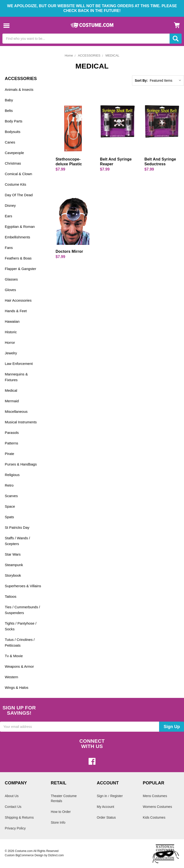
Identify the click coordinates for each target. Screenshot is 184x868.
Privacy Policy (15, 828)
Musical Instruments (21, 422)
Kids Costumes (154, 817)
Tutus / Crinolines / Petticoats (20, 642)
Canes (10, 142)
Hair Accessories (18, 300)
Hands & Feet (16, 311)
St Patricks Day (17, 527)
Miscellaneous (16, 411)
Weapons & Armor (19, 666)
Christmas (13, 163)
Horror (10, 342)
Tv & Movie (14, 656)
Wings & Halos (17, 687)
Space (10, 506)
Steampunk (14, 565)
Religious (12, 475)
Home (69, 55)
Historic (11, 332)
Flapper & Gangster (20, 269)
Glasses (11, 279)
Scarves (11, 496)
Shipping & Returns (19, 817)
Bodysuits (13, 132)
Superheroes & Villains (23, 586)
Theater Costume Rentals (64, 798)
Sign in (102, 796)
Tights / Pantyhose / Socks (21, 626)
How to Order (61, 812)
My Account (105, 807)
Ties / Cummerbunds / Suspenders (22, 610)
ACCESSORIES (89, 55)
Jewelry (11, 353)
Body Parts (14, 121)
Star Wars (13, 554)
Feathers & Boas (18, 258)
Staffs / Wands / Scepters (17, 541)
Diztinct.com (56, 855)
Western (11, 677)
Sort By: (141, 80)
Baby (9, 100)
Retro (9, 485)
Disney (10, 205)
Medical (11, 390)
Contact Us (13, 807)
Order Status (106, 817)
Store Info (58, 822)
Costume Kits (15, 184)
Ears (9, 216)
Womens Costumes (157, 807)
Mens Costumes (155, 796)
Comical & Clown (18, 174)
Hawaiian (12, 321)
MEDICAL (112, 55)
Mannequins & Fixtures (16, 377)
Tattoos (11, 596)
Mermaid (12, 401)
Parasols (12, 433)
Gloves (10, 290)
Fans (9, 248)
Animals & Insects (19, 89)
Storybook (13, 575)
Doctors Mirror (69, 251)
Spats (9, 517)
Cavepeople (14, 153)
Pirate (9, 454)
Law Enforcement (19, 364)
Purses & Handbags (21, 464)
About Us (12, 796)
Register (116, 796)
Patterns (11, 443)
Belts (9, 111)
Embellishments (17, 237)
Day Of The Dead (19, 195)
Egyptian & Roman (20, 227)
